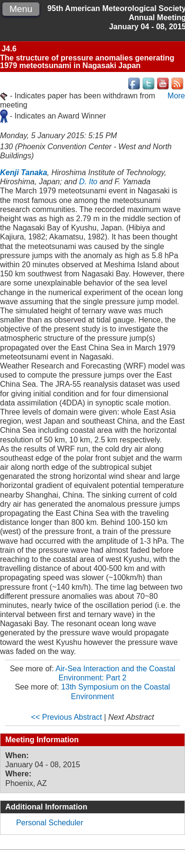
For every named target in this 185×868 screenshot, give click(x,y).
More (176, 96)
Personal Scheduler (49, 823)
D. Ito (88, 182)
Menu (21, 9)
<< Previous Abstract (66, 717)
